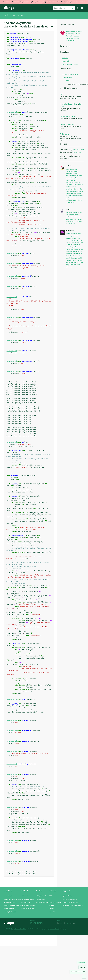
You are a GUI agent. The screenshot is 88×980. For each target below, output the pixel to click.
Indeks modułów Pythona (70, 64)
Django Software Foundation (12, 905)
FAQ (62, 94)
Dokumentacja (13, 15)
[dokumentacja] (11, 112)
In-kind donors (36, 923)
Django (9, 8)
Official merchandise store (70, 902)
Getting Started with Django (12, 899)
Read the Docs (76, 152)
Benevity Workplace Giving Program (73, 905)
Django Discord (40, 899)
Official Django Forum (68, 124)
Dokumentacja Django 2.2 (70, 74)
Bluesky (51, 905)
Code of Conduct (9, 909)
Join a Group (25, 896)
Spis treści (65, 58)
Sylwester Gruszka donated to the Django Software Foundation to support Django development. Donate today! (75, 36)
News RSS (52, 912)
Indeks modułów (71, 104)
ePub (82, 150)
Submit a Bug (26, 902)
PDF (79, 150)
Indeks (62, 104)
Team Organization (9, 902)
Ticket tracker (65, 134)
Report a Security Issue (28, 905)
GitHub (51, 896)
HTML (74, 150)
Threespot (62, 923)
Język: (82, 967)
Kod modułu (68, 78)
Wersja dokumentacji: (78, 972)
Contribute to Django (28, 899)
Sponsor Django (67, 896)
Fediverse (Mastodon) (56, 902)
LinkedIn (52, 909)
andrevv (74, 923)
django (68, 81)
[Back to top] (84, 977)
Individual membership (28, 909)
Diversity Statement (10, 912)
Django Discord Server (68, 116)
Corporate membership (70, 899)
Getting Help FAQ (41, 896)
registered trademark (54, 929)
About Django (8, 896)
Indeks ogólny (66, 61)
